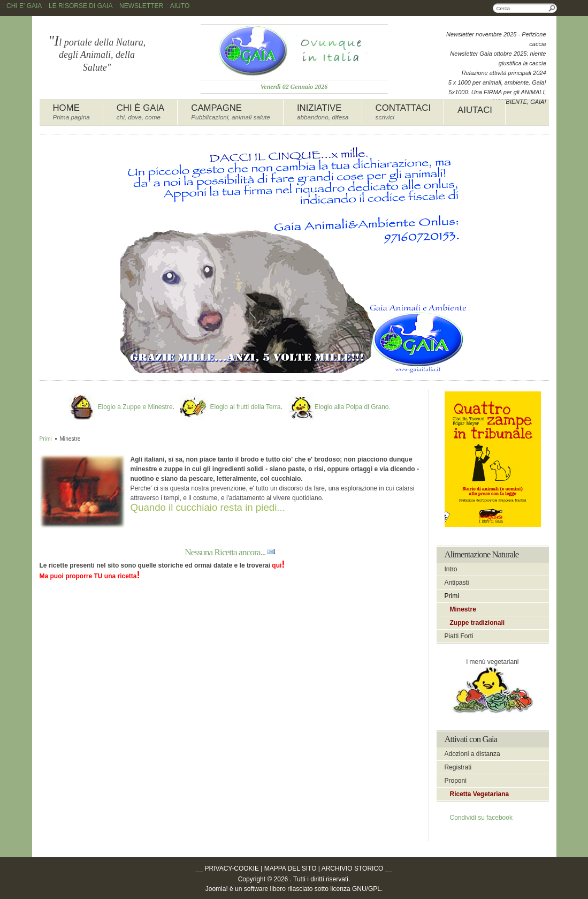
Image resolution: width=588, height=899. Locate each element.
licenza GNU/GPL (356, 889)
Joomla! (217, 889)
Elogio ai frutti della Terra (246, 407)
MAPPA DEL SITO (291, 868)
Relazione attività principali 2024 (504, 73)
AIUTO (180, 6)
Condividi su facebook (481, 818)
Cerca (552, 8)
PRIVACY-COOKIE (232, 868)
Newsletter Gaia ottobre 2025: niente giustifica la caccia (498, 58)
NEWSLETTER (141, 6)
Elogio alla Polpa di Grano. (353, 407)
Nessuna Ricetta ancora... (225, 552)
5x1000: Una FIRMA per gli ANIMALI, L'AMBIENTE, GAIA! (498, 97)
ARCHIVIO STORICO (353, 868)
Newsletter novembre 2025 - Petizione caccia (496, 39)
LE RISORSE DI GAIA (81, 6)
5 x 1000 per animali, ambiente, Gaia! (497, 82)
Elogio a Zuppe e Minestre (135, 407)
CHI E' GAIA (24, 6)
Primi (46, 439)
